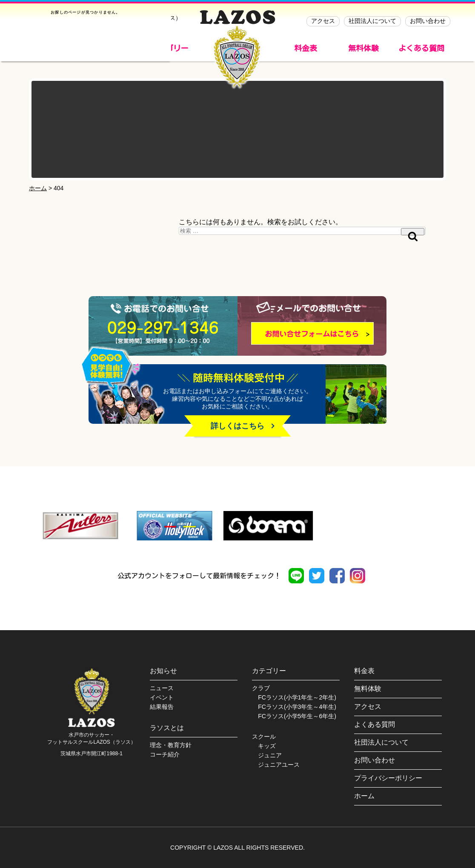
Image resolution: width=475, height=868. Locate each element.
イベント (162, 697)
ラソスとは (167, 728)
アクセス (323, 21)
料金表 (306, 48)
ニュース (162, 688)
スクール (264, 737)
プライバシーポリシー (388, 778)
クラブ (261, 688)
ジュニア (270, 755)
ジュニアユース (279, 765)
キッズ (267, 746)
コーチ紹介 (165, 754)
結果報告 (162, 707)
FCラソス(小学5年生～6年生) (297, 716)
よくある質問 (421, 48)
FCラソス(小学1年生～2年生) (297, 697)
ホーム (364, 796)
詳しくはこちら (237, 426)
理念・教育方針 (171, 745)
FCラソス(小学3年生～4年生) (297, 707)
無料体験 (363, 48)
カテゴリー (269, 671)
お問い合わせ (428, 21)
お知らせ (163, 671)
